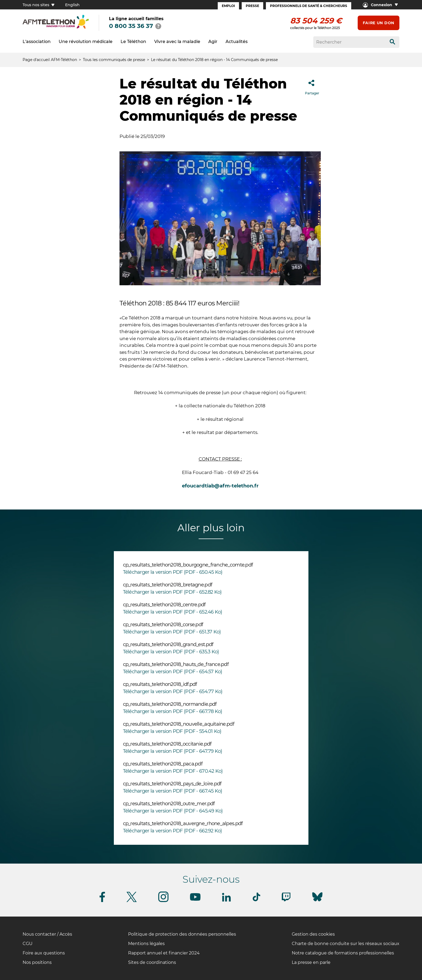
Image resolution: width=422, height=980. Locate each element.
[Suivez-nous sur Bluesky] (317, 901)
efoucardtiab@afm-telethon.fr (220, 486)
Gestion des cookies (313, 934)
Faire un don (379, 23)
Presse (252, 6)
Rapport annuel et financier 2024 (164, 953)
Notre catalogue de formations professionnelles (343, 953)
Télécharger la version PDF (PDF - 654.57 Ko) (173, 672)
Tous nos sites (38, 5)
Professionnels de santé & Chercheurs (309, 6)
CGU (28, 944)
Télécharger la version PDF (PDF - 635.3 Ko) (171, 652)
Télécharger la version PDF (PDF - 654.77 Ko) (173, 692)
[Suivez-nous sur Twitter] (132, 901)
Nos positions (37, 962)
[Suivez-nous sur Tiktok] (256, 900)
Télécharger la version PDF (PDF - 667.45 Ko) (173, 791)
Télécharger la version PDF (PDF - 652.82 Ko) (172, 592)
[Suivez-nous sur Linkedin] (227, 901)
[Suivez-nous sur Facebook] (102, 901)
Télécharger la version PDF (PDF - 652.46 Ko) (173, 612)
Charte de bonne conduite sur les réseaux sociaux (346, 944)
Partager (312, 86)
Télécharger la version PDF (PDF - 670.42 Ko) (173, 771)
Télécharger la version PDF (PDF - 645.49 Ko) (173, 811)
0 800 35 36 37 (131, 26)
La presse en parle (311, 962)
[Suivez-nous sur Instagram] (163, 901)
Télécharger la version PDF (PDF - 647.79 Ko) (173, 751)
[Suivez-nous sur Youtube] (195, 900)
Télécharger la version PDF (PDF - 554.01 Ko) (172, 731)
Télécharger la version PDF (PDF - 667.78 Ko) (173, 711)
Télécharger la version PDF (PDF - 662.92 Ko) (173, 831)
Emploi (228, 6)
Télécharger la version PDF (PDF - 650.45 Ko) (173, 572)
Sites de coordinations (152, 962)
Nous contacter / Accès (47, 934)
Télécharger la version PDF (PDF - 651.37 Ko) (172, 632)
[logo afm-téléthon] (56, 28)
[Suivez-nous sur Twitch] (286, 900)
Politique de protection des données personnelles (182, 934)
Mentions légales (146, 944)
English (72, 5)
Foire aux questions (44, 953)
